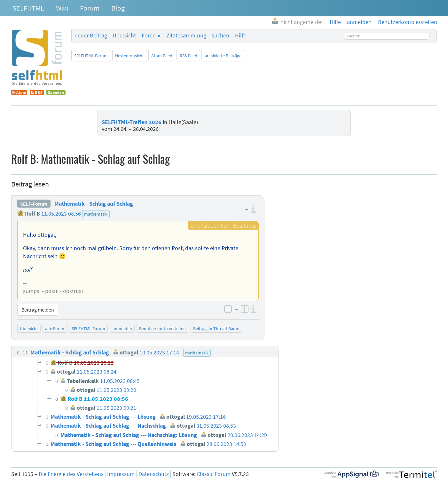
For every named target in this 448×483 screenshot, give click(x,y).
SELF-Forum (34, 204)
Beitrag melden (38, 310)
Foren (149, 36)
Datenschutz (154, 474)
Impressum (121, 474)
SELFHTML (28, 8)
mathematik (96, 214)
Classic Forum (214, 474)
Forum (90, 8)
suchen (220, 36)
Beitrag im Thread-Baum (216, 329)
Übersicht (124, 36)
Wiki (62, 8)
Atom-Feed (162, 56)
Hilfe (241, 36)
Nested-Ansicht (130, 56)
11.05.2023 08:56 (61, 214)
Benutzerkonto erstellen (162, 329)
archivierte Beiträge (223, 56)
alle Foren (55, 329)
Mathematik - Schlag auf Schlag (94, 204)
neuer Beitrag (91, 36)
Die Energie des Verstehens (71, 474)
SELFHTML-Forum (91, 56)
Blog (118, 8)
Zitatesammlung (186, 36)
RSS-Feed (189, 56)
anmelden (122, 329)
